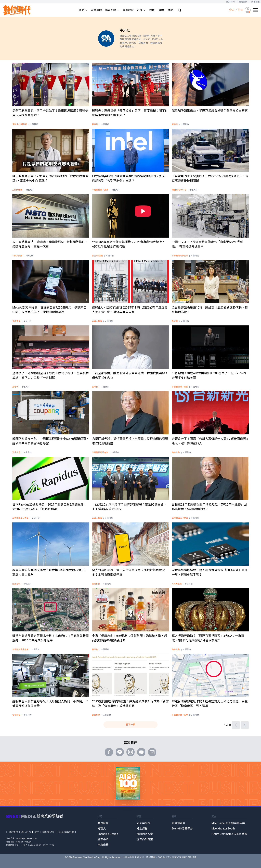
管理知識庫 (178, 823)
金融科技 (96, 584)
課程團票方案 (145, 834)
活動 (152, 10)
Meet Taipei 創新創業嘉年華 (228, 823)
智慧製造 (16, 715)
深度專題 (96, 10)
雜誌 (171, 10)
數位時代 (103, 823)
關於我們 (230, 2)
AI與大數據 (17, 190)
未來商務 (103, 845)
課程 (161, 10)
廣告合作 (243, 2)
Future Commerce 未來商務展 (229, 834)
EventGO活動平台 (182, 829)
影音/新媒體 (97, 256)
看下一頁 (130, 725)
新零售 (95, 124)
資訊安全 (16, 321)
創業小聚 (103, 839)
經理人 (102, 829)
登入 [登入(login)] (232, 10)
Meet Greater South (223, 829)
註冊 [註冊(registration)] (241, 10)
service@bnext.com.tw (27, 838)
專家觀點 (128, 10)
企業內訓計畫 (145, 839)
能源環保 (16, 584)
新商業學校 (143, 823)
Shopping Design (108, 834)
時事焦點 (176, 453)
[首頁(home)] (17, 10)
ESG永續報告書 (66, 832)
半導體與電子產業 (100, 190)
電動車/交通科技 (20, 124)
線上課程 (142, 829)
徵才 (37, 832)
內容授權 (256, 2)
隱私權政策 (48, 832)
